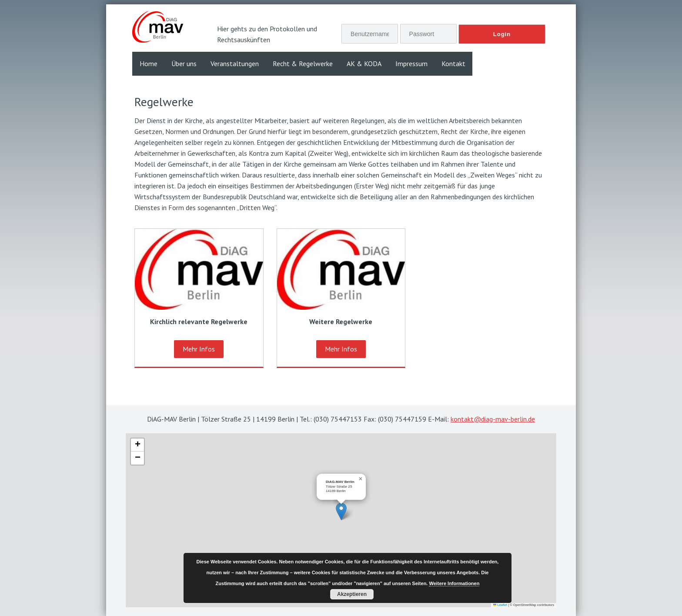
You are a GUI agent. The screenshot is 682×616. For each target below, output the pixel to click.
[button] (341, 511)
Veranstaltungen (235, 64)
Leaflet (500, 605)
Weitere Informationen (454, 583)
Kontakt (453, 64)
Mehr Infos (199, 349)
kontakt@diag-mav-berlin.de (493, 419)
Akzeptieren (352, 594)
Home (149, 64)
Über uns (184, 64)
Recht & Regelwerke (303, 64)
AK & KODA (364, 64)
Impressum (411, 64)
